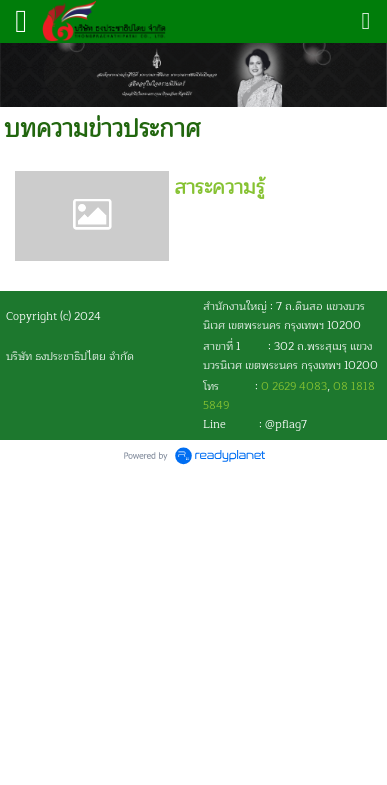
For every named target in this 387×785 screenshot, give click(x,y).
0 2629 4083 (294, 386)
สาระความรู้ (219, 187)
